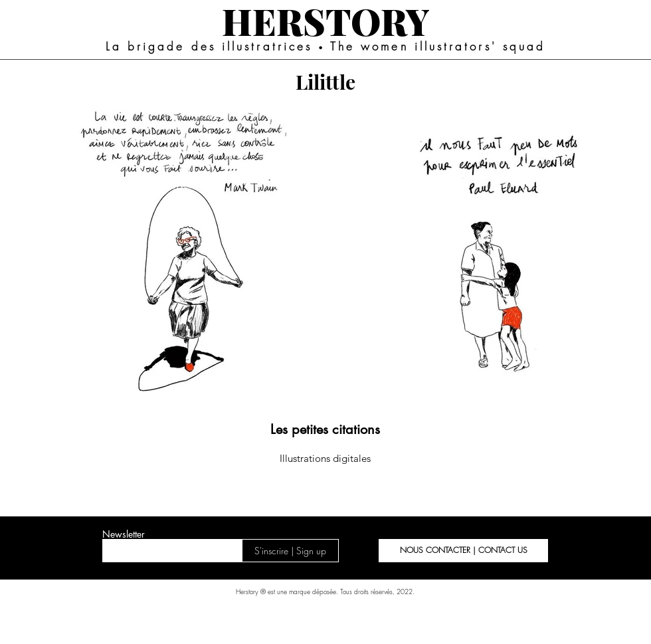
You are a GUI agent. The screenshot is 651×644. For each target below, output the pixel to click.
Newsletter (124, 534)
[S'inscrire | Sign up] (290, 551)
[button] (463, 551)
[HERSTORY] (325, 21)
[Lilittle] (325, 81)
